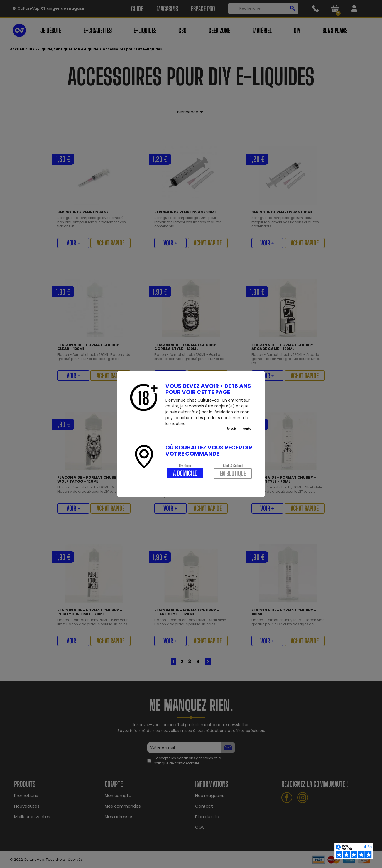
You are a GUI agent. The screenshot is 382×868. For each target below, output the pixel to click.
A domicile (185, 473)
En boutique (233, 473)
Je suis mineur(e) (240, 429)
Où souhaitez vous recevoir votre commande (209, 451)
